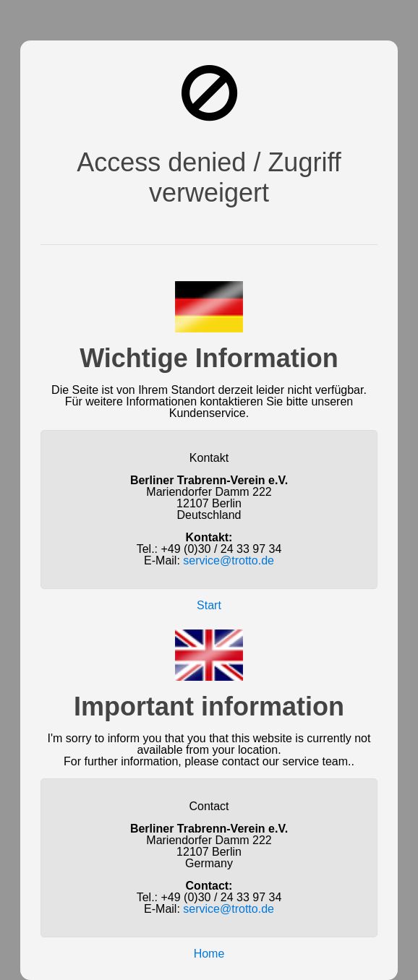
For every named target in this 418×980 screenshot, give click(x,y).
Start (209, 605)
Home (209, 954)
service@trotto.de (229, 560)
